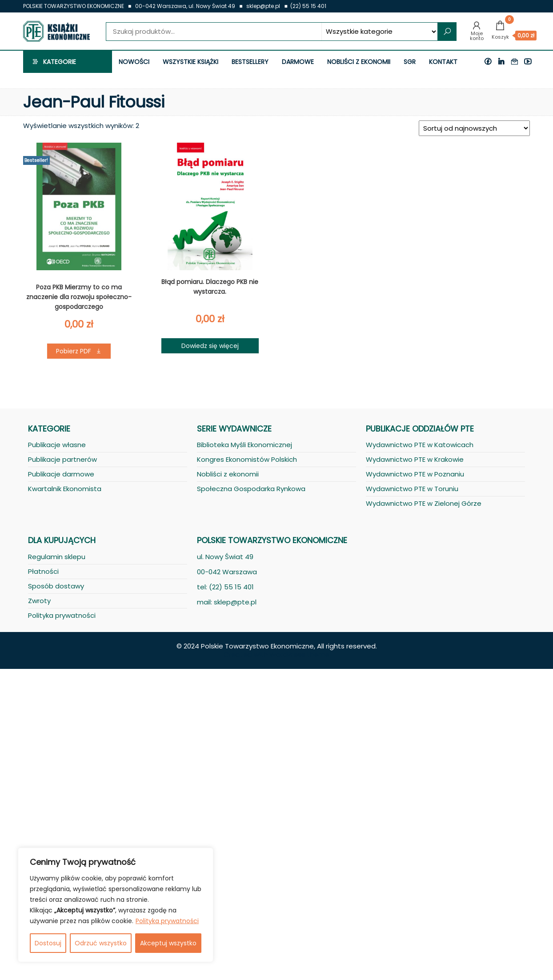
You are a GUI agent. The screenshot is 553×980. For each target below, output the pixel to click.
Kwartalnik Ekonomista (65, 489)
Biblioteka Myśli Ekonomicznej (244, 445)
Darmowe (298, 62)
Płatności (43, 571)
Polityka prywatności (167, 921)
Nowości (134, 62)
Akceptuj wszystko (168, 943)
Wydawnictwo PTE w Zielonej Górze (424, 503)
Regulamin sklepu (57, 557)
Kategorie (60, 62)
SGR (410, 62)
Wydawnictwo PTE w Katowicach (420, 445)
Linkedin (503, 62)
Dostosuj (48, 943)
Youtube (530, 62)
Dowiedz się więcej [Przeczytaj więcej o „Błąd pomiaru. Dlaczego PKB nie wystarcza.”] (210, 346)
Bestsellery (250, 62)
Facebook (490, 62)
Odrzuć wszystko (101, 943)
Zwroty (39, 601)
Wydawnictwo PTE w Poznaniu (415, 474)
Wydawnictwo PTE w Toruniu (412, 489)
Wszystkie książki (190, 62)
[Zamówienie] (474, 128)
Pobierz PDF (74, 351)
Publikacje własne (57, 445)
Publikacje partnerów (62, 459)
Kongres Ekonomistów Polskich (247, 459)
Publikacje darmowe (61, 474)
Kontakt (443, 62)
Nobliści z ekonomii (359, 62)
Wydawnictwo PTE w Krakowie (415, 459)
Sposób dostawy (56, 586)
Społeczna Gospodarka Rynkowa (251, 489)
